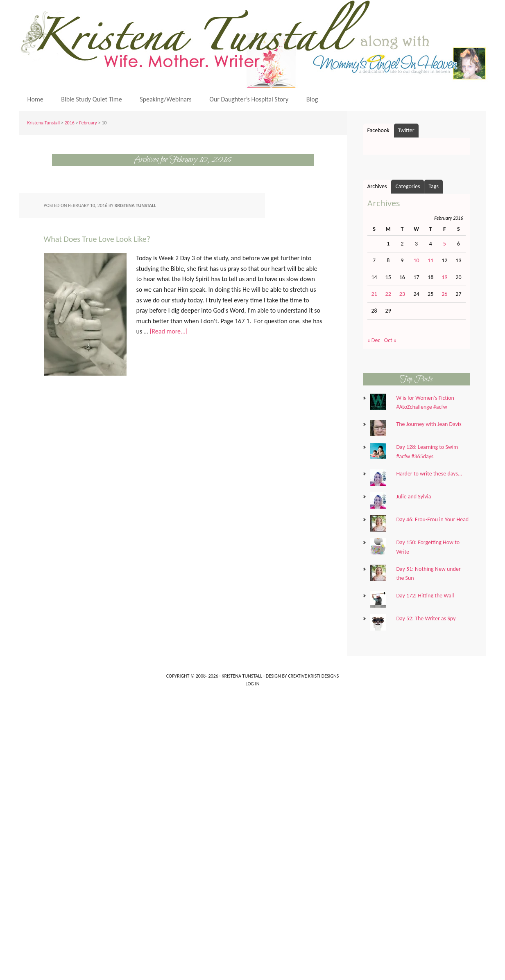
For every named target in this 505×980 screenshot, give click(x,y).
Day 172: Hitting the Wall (425, 596)
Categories (408, 186)
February (88, 123)
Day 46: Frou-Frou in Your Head (432, 519)
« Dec (374, 340)
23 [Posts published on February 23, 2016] (402, 294)
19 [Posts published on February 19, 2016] (444, 277)
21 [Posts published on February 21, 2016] (374, 294)
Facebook (378, 130)
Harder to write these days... (429, 474)
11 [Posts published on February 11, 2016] (430, 260)
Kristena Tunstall (255, 44)
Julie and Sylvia (413, 497)
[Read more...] (169, 331)
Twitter (406, 130)
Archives (377, 186)
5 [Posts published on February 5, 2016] (445, 244)
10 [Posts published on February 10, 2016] (416, 260)
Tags (434, 186)
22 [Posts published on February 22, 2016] (388, 294)
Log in (253, 684)
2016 (69, 123)
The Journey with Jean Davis (429, 424)
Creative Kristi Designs (313, 676)
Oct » (390, 340)
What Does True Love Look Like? (97, 239)
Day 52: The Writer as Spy (426, 618)
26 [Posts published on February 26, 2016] (444, 294)
